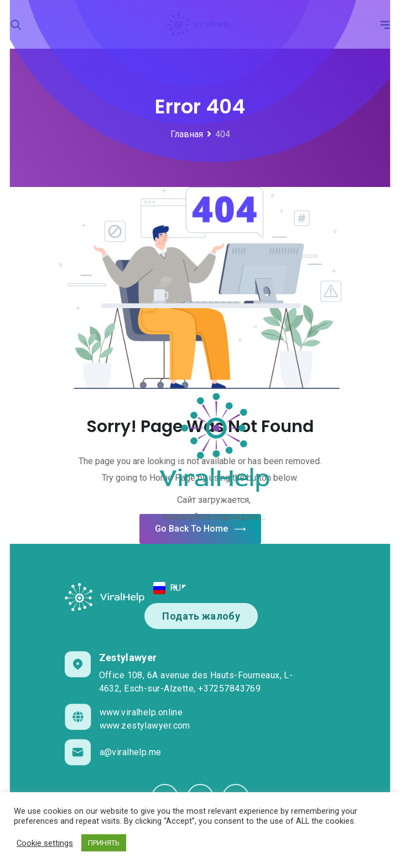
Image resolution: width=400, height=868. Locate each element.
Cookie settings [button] (45, 843)
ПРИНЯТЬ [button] (104, 843)
